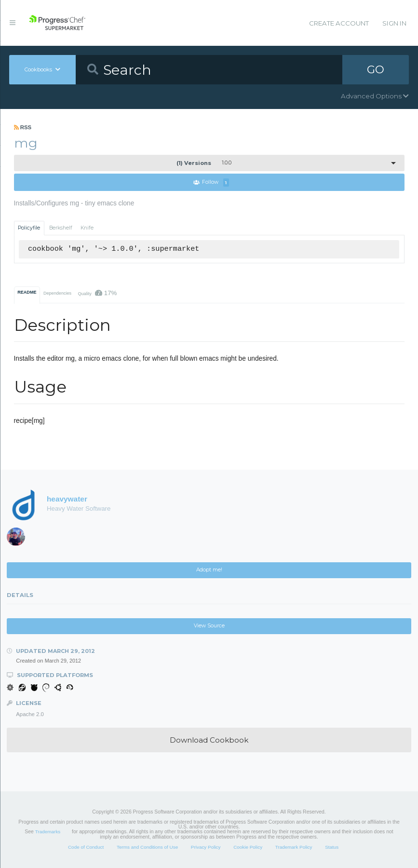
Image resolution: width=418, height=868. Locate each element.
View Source (209, 626)
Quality (97, 293)
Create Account (339, 23)
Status (332, 847)
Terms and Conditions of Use (147, 847)
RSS (23, 127)
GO (376, 69)
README (27, 292)
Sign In (394, 23)
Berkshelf (61, 228)
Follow (211, 183)
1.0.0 (204, 163)
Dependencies (57, 293)
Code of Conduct (86, 847)
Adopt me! (209, 570)
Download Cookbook (209, 740)
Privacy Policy (206, 847)
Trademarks (48, 832)
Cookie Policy (248, 847)
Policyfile (29, 228)
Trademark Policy (294, 847)
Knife (87, 228)
